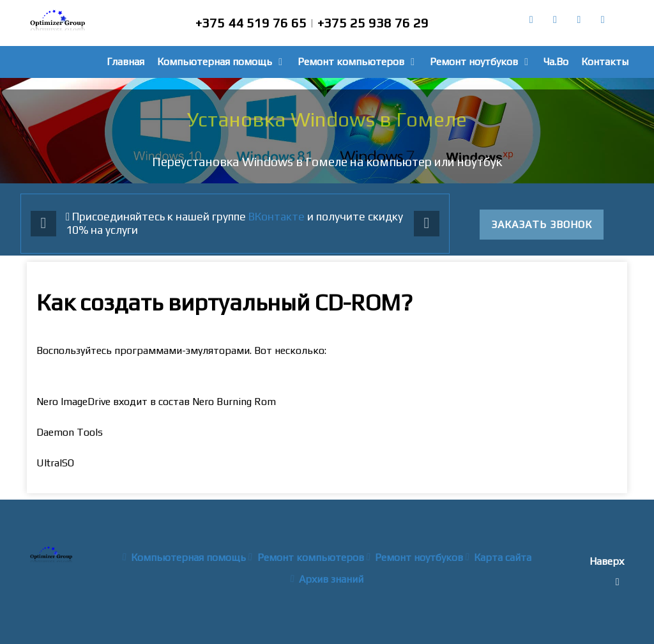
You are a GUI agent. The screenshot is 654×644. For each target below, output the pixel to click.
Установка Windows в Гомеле (327, 119)
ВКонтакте (277, 217)
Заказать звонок (542, 225)
